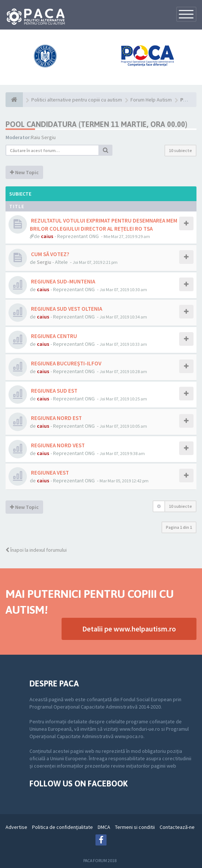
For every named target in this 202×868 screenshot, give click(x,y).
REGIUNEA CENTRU (53, 336)
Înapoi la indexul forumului (36, 550)
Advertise (16, 827)
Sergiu (44, 262)
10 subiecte (180, 150)
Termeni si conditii (135, 827)
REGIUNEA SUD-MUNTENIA (62, 281)
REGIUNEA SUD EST (54, 391)
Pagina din (179, 527)
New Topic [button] (24, 172)
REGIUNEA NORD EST (56, 418)
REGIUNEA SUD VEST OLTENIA (66, 309)
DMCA (104, 827)
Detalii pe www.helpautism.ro (129, 629)
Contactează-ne (177, 827)
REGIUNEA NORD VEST (57, 445)
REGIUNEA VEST (49, 473)
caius (47, 236)
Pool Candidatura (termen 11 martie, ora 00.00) (96, 124)
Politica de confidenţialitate (62, 827)
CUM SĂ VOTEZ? (50, 254)
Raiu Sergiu (43, 137)
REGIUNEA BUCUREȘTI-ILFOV (66, 363)
